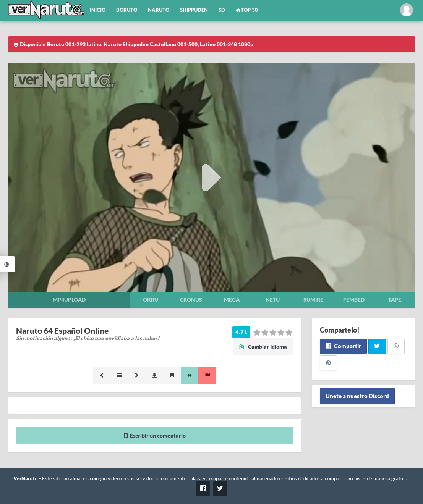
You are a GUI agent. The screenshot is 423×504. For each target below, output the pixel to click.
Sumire (313, 300)
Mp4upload (69, 300)
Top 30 (247, 10)
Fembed (354, 300)
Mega (232, 300)
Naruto (159, 10)
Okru (151, 300)
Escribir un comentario (155, 435)
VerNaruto (26, 479)
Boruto (127, 10)
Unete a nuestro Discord (357, 396)
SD (222, 10)
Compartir (343, 346)
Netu (273, 300)
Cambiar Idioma (263, 346)
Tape (395, 300)
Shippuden (194, 10)
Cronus (191, 300)
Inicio (98, 10)
